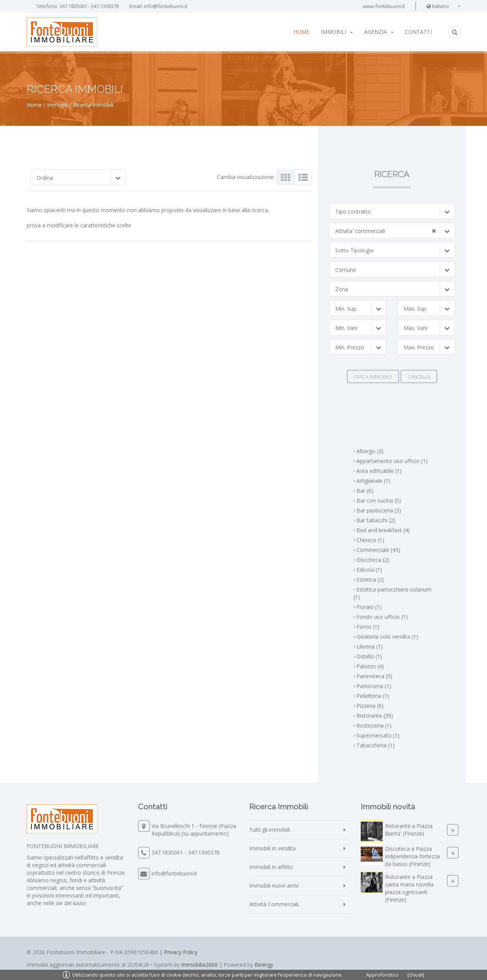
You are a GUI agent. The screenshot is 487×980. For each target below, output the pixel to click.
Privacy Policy (181, 952)
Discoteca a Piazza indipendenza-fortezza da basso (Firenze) (412, 856)
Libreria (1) (370, 646)
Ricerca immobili (93, 105)
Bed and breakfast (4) (383, 530)
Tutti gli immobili (270, 830)
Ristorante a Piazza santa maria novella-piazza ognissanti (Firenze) (410, 888)
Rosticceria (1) (374, 725)
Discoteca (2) (373, 560)
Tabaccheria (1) (376, 745)
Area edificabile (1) (379, 471)
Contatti (418, 32)
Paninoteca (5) (374, 676)
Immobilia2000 (199, 965)
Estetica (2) (370, 580)
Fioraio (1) (369, 607)
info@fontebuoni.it (166, 6)
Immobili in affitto (271, 867)
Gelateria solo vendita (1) (387, 637)
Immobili (337, 32)
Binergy (264, 965)
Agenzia (379, 32)
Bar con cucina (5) (379, 500)
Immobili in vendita (272, 848)
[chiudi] (416, 975)
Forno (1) (368, 627)
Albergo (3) (370, 451)
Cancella (419, 377)
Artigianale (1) (373, 481)
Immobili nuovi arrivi (274, 886)
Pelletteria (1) (373, 696)
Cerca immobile (373, 377)
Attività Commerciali (274, 904)
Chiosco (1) (370, 540)
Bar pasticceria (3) (379, 510)
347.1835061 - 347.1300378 (89, 6)
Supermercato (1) (378, 735)
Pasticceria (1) (374, 686)
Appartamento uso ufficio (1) (392, 461)
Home (301, 32)
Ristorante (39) (375, 716)
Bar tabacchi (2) (376, 520)
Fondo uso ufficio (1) (382, 617)
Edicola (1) (369, 570)
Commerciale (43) (378, 550)
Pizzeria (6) (370, 706)
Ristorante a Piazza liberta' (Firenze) (409, 830)
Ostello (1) (369, 656)
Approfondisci (382, 975)
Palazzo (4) (370, 666)
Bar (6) (365, 491)
